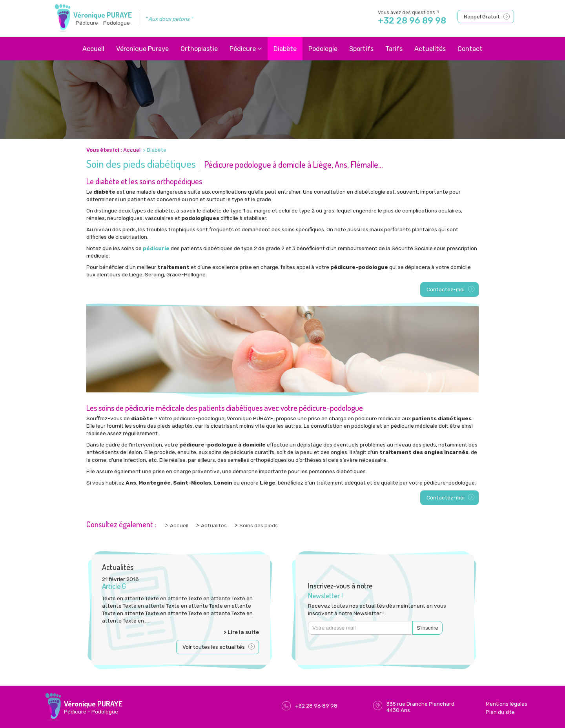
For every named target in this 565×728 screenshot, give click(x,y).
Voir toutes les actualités (214, 647)
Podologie (323, 49)
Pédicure (243, 49)
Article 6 (114, 586)
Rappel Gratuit (482, 16)
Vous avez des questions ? (417, 18)
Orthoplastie (199, 49)
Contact (470, 49)
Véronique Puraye (142, 49)
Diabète (285, 49)
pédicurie (156, 248)
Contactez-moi (446, 289)
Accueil (93, 49)
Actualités (430, 49)
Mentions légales (507, 704)
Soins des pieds (259, 525)
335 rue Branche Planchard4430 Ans (420, 707)
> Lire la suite (241, 632)
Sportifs (361, 49)
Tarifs (394, 49)
